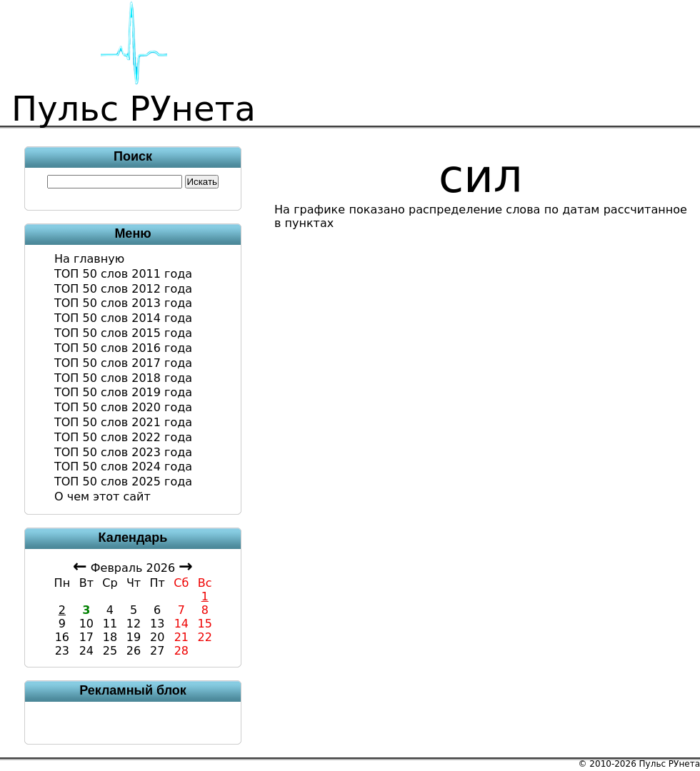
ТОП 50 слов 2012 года (123, 289)
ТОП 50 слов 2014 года (123, 318)
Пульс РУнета (670, 764)
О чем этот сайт (102, 497)
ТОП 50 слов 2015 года (123, 333)
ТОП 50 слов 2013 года (123, 303)
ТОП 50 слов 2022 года (123, 437)
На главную (89, 259)
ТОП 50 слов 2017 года (123, 363)
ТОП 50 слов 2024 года (123, 467)
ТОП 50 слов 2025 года (123, 482)
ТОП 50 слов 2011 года (123, 274)
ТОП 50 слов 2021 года (123, 422)
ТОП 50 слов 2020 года (123, 407)
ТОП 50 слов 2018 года (123, 378)
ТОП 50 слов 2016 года (123, 348)
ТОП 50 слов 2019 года (123, 392)
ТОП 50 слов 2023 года (123, 452)
